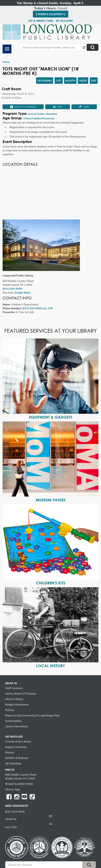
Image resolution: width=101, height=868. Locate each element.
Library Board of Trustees (21, 694)
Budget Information (17, 704)
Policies (10, 710)
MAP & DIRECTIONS (21, 784)
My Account (64, 21)
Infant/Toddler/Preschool (39, 118)
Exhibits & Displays (17, 758)
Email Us (11, 819)
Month (70, 81)
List (59, 81)
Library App (12, 789)
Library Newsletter (17, 726)
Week (83, 81)
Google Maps (22, 292)
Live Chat (11, 827)
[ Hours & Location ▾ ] (51, 14)
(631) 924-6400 (12, 289)
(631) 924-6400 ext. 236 (37, 308)
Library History (14, 699)
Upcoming (45, 81)
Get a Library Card (41, 21)
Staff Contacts (14, 688)
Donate (10, 752)
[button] (50, 8)
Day (94, 81)
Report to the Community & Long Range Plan (32, 715)
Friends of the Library (18, 741)
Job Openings (13, 763)
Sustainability (14, 721)
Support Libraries (16, 747)
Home (6, 62)
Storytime (51, 114)
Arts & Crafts (36, 114)
